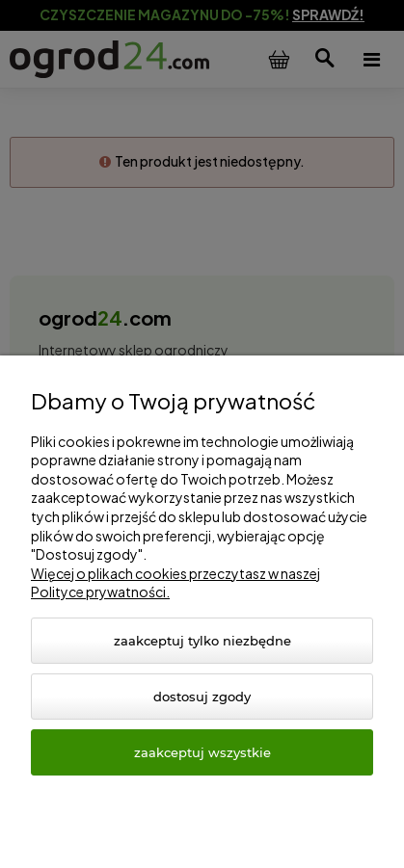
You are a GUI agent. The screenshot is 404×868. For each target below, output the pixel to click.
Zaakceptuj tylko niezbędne (202, 641)
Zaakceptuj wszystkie (202, 752)
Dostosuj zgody (202, 697)
